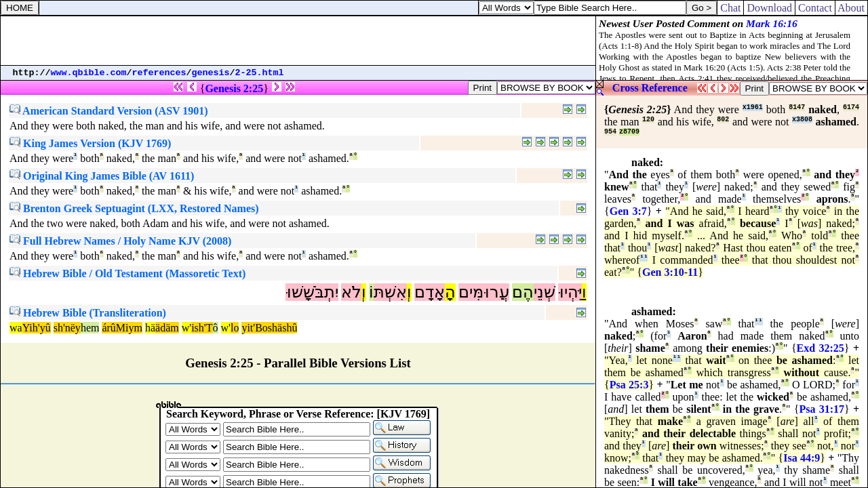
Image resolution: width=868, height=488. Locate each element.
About (851, 8)
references (159, 73)
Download (769, 8)
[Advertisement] (298, 41)
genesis (211, 73)
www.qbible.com (89, 73)
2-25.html (260, 73)
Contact (815, 8)
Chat (730, 8)
